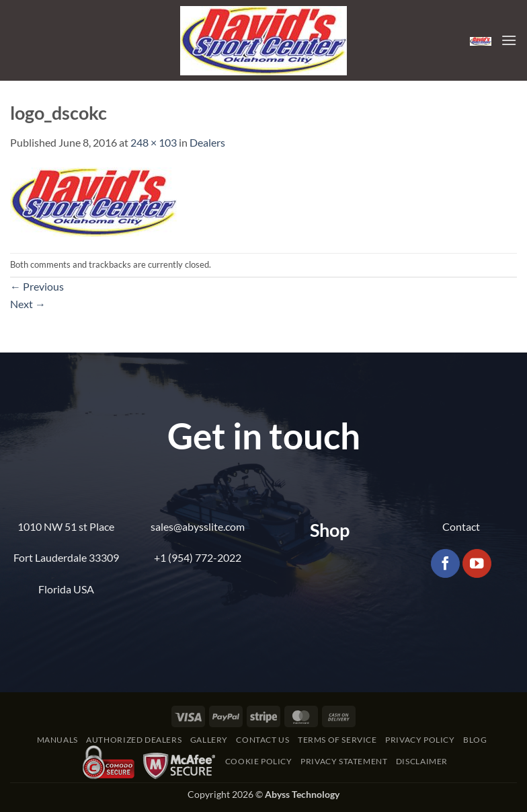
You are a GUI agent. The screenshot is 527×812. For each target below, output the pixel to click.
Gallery (209, 740)
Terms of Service (337, 740)
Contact (461, 526)
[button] (481, 40)
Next (28, 304)
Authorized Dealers (134, 740)
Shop (330, 530)
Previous (37, 286)
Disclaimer (422, 761)
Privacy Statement (344, 761)
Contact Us (262, 740)
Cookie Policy (259, 761)
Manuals (57, 740)
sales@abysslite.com (198, 526)
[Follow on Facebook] (445, 563)
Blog (475, 740)
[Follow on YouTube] (477, 563)
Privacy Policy (420, 740)
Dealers (207, 142)
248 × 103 (154, 142)
